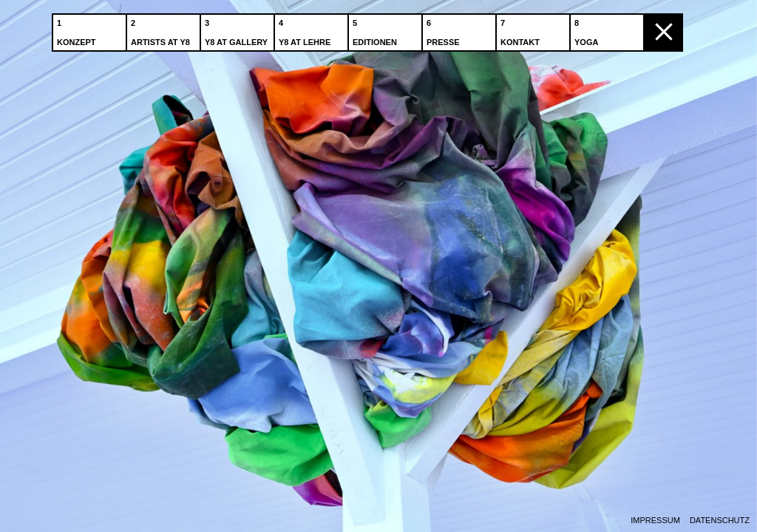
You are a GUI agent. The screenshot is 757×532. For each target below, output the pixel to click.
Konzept (78, 29)
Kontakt (522, 29)
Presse (445, 29)
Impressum (655, 521)
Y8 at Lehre (306, 29)
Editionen (376, 29)
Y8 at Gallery (238, 29)
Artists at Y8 (162, 29)
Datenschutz (720, 521)
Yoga (588, 29)
